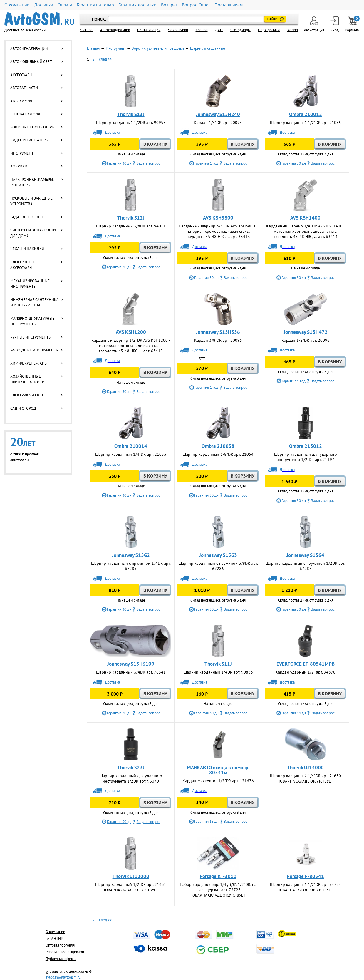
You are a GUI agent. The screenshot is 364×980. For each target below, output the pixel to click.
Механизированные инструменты (30, 284)
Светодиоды (240, 30)
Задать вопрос (148, 163)
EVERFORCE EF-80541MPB (306, 664)
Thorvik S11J (218, 664)
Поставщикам (229, 5)
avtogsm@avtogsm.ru (63, 977)
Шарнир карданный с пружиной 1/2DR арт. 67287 (305, 566)
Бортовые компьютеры (32, 127)
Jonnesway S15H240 (218, 114)
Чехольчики (178, 30)
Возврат (169, 5)
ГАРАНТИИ (54, 938)
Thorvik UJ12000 (131, 876)
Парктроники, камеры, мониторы (32, 182)
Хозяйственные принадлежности (27, 379)
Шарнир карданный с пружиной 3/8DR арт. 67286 (218, 566)
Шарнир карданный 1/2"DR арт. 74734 (306, 884)
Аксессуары (21, 75)
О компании (17, 5)
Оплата (65, 5)
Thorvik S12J (131, 218)
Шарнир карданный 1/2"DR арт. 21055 (306, 123)
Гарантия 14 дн (294, 713)
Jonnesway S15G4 (305, 555)
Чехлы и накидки (27, 249)
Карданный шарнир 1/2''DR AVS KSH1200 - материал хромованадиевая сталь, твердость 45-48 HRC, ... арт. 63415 (131, 346)
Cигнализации (149, 30)
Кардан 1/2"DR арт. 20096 (306, 340)
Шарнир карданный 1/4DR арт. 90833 (218, 672)
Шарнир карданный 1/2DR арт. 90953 (131, 123)
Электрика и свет (27, 395)
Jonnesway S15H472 (306, 332)
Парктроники (269, 30)
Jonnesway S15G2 (131, 555)
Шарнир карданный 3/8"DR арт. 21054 (218, 454)
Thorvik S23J (131, 768)
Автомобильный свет (31, 62)
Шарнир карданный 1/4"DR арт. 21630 (306, 776)
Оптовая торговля (60, 945)
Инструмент (22, 153)
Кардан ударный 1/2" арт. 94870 (305, 672)
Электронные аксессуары (23, 265)
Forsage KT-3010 (218, 876)
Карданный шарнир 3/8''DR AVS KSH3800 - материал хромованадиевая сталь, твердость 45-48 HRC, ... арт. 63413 (218, 231)
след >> (105, 59)
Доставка (44, 5)
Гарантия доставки (137, 5)
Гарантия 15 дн (206, 821)
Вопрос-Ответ (196, 5)
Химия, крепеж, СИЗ (28, 363)
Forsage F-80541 (306, 876)
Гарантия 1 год (206, 163)
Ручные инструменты (31, 337)
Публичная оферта (61, 959)
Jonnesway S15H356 (218, 332)
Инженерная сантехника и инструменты (34, 303)
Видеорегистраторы (29, 140)
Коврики (19, 166)
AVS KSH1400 (305, 218)
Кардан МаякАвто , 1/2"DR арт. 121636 (218, 781)
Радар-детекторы (27, 217)
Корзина (352, 25)
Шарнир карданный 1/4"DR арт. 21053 (131, 454)
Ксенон (202, 30)
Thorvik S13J (131, 114)
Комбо (293, 30)
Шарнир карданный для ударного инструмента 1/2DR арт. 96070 (131, 778)
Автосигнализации (29, 49)
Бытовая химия (25, 114)
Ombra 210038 (218, 446)
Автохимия (21, 101)
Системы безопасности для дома (33, 233)
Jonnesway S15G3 (218, 555)
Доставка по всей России (25, 30)
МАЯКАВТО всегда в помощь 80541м (218, 770)
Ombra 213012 (306, 446)
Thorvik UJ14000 (305, 768)
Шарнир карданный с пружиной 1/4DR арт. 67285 (131, 566)
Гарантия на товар (95, 5)
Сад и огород (23, 408)
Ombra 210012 (306, 114)
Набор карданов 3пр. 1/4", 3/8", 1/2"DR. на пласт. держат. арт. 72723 (218, 887)
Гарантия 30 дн (119, 163)
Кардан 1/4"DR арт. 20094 (218, 123)
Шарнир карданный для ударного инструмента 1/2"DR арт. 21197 (306, 457)
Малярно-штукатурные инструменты (32, 321)
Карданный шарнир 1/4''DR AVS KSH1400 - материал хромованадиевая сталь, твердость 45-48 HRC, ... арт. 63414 (306, 231)
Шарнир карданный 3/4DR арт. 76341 (131, 672)
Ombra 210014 (131, 446)
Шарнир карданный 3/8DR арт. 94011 (131, 226)
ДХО (219, 30)
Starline (86, 30)
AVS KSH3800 (218, 218)
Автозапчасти (24, 88)
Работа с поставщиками (65, 952)
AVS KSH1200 (131, 332)
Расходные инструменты (35, 350)
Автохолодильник (115, 30)
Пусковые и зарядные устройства (31, 201)
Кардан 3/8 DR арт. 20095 (218, 340)
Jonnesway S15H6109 (131, 664)
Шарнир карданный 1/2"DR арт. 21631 (131, 884)
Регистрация (314, 25)
